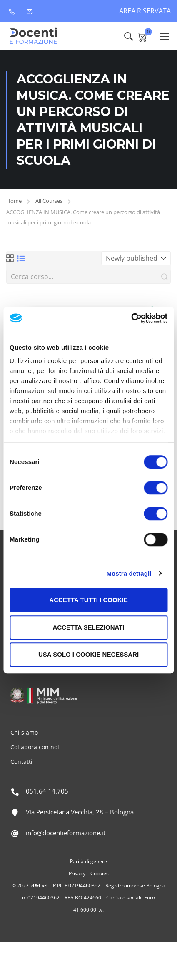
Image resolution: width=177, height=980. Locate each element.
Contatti (21, 762)
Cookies (100, 873)
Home (14, 201)
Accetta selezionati (88, 627)
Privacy (77, 873)
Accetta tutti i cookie (88, 600)
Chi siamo (24, 732)
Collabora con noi (35, 747)
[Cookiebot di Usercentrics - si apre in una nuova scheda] (131, 318)
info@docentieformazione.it (66, 833)
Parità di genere (88, 861)
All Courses (49, 201)
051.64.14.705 (47, 791)
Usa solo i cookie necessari (88, 654)
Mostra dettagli (129, 573)
